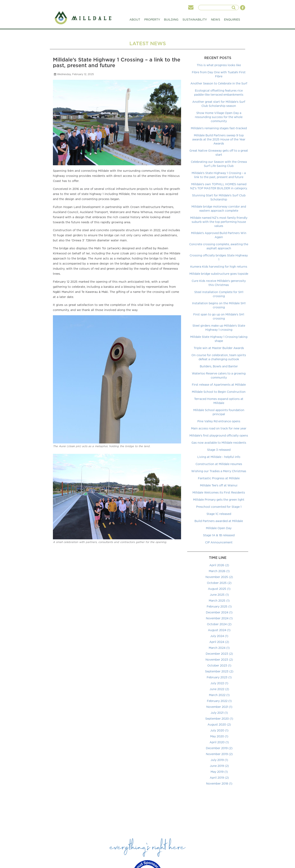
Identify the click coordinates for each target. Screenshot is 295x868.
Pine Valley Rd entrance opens (219, 421)
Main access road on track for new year (219, 428)
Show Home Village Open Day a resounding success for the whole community (219, 117)
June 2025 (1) (219, 595)
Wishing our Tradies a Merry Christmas (219, 471)
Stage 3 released (219, 450)
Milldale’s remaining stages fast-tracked (219, 128)
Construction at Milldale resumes (219, 464)
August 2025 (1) (219, 589)
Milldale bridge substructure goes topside (219, 274)
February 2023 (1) (219, 677)
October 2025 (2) (219, 583)
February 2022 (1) (219, 701)
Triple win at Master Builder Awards (219, 348)
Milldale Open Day (219, 528)
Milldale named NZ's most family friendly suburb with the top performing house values (219, 222)
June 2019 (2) (219, 766)
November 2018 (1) (219, 783)
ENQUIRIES (232, 19)
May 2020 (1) (219, 736)
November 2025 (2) (219, 577)
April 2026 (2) (219, 565)
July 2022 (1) (219, 683)
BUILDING (171, 20)
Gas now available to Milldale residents (219, 443)
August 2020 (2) (219, 724)
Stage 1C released (219, 514)
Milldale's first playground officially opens (219, 435)
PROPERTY (152, 20)
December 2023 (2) (219, 654)
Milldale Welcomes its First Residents (219, 492)
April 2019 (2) (219, 778)
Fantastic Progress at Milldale (219, 478)
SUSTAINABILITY (195, 20)
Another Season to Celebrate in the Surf (219, 83)
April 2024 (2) (219, 642)
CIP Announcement (219, 542)
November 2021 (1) (219, 707)
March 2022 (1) (219, 695)
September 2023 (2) (219, 671)
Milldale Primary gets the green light (219, 500)
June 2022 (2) (219, 689)
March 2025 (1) (219, 600)
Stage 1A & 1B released (219, 535)
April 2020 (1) (219, 742)
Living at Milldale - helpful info (219, 457)
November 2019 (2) (219, 754)
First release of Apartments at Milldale (219, 385)
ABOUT (135, 20)
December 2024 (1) (219, 612)
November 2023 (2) (219, 659)
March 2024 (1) (219, 648)
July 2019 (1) (219, 760)
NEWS (216, 19)
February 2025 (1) (219, 606)
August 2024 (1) (219, 630)
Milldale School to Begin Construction (219, 392)
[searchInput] (216, 8)
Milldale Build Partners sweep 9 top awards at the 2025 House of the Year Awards (219, 139)
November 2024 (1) (219, 618)
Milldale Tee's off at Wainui (219, 485)
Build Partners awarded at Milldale (219, 521)
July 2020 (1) (219, 730)
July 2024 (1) (219, 636)
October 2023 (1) (219, 665)
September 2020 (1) (219, 719)
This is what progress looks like (219, 65)
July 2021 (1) (219, 713)
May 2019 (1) (219, 772)
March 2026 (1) (219, 571)
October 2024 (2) (219, 624)
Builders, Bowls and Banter (219, 366)
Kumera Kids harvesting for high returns (219, 267)
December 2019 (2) (219, 748)
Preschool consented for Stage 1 (219, 507)
